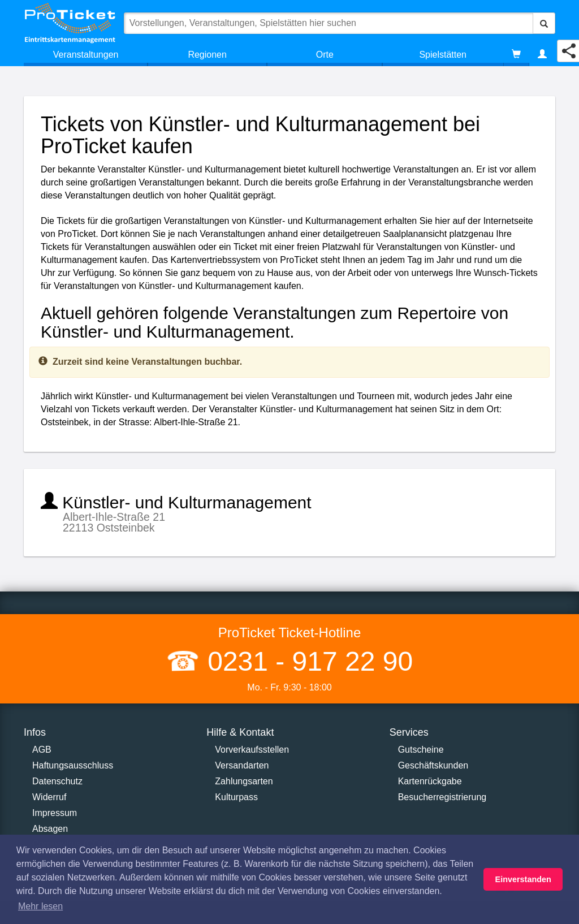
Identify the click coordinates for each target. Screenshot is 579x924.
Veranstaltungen (86, 55)
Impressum (55, 813)
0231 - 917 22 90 (306, 661)
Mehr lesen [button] (40, 906)
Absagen (50, 829)
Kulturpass (236, 797)
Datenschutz (57, 781)
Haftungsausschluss (73, 765)
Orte (325, 55)
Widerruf (49, 797)
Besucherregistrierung (442, 797)
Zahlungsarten (244, 781)
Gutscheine (421, 750)
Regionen (207, 55)
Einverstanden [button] (523, 879)
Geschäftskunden (433, 765)
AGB (42, 750)
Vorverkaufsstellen (252, 750)
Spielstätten (443, 55)
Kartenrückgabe (430, 781)
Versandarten (242, 765)
